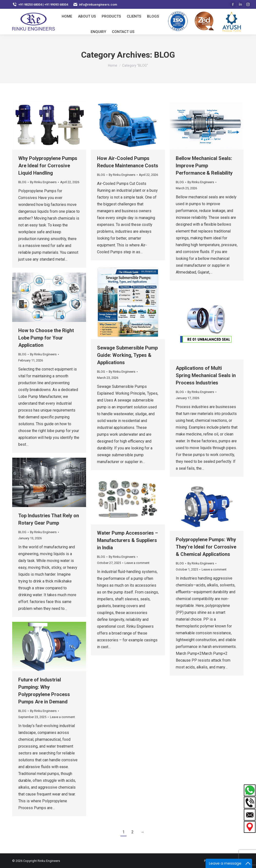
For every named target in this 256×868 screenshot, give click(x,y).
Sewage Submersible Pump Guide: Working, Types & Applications (127, 355)
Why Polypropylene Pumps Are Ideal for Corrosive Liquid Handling (48, 166)
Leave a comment (137, 563)
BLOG (22, 182)
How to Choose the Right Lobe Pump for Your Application (46, 338)
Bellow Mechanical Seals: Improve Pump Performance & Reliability (204, 166)
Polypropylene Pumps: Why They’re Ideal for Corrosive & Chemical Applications (206, 547)
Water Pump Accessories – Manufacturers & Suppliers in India (128, 540)
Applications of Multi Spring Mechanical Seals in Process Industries (206, 375)
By (43, 182)
